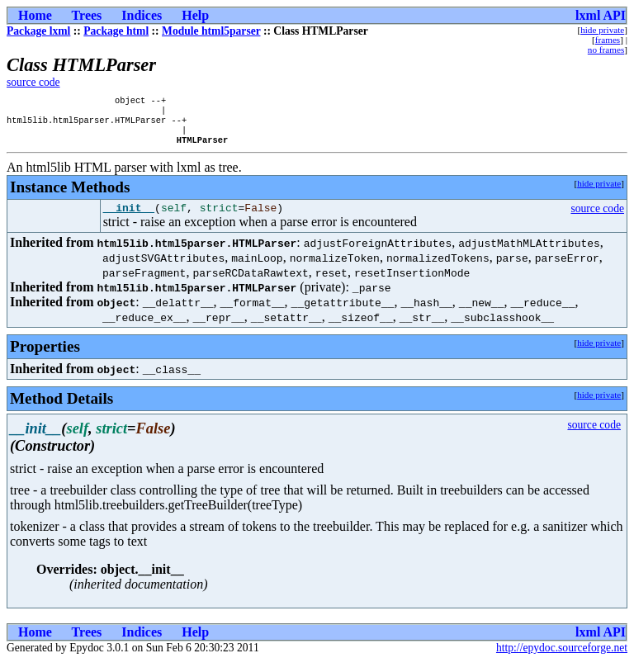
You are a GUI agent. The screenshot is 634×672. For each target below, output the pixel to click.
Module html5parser (211, 31)
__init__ (129, 218)
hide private (602, 30)
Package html (116, 31)
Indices (142, 15)
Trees (87, 15)
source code (33, 82)
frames (608, 40)
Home (35, 15)
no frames (606, 50)
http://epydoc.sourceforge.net (562, 658)
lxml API (601, 15)
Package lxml (38, 31)
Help (195, 15)
